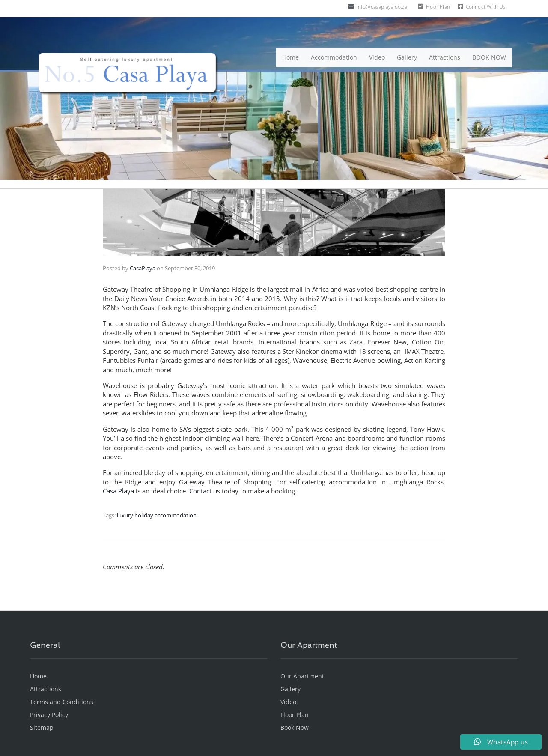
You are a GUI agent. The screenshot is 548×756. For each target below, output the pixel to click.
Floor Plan (438, 7)
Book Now (295, 728)
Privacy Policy (49, 715)
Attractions (445, 57)
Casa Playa (118, 491)
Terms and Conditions (62, 702)
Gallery (407, 57)
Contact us (205, 491)
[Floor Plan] (420, 6)
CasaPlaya (143, 268)
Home (290, 57)
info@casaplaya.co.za (382, 7)
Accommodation (334, 57)
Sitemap (42, 728)
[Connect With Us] (460, 6)
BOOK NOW (489, 57)
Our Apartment (302, 676)
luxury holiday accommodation (157, 515)
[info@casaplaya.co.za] (351, 6)
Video (377, 57)
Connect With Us (486, 7)
